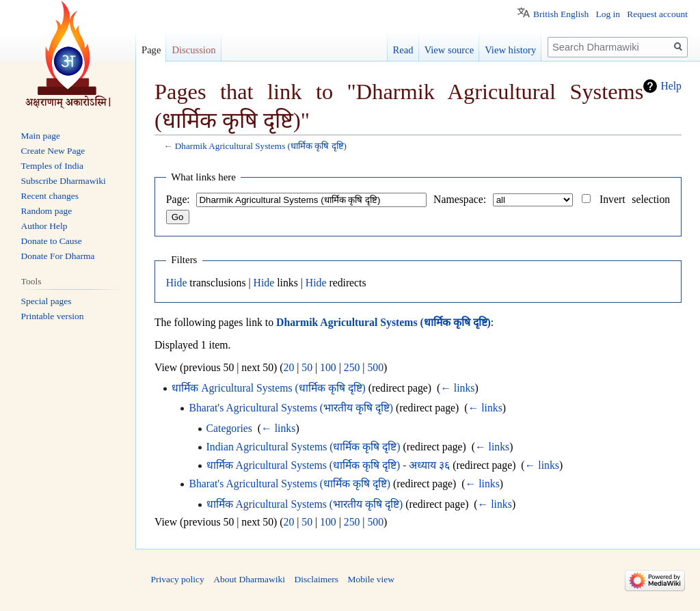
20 (289, 367)
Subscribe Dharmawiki (64, 181)
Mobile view (371, 579)
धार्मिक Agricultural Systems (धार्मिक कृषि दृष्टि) (269, 388)
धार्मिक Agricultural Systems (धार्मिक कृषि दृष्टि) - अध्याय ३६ (328, 465)
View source (449, 50)
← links (457, 388)
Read (403, 50)
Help (671, 86)
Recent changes (50, 196)
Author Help (44, 226)
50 (307, 367)
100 (328, 367)
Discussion (193, 50)
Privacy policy (178, 579)
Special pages (46, 301)
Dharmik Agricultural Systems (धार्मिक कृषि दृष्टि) (261, 146)
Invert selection (635, 199)
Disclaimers (316, 579)
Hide (177, 283)
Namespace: (460, 199)
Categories (229, 428)
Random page (47, 211)
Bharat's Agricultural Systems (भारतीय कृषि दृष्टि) (291, 408)
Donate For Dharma (58, 256)
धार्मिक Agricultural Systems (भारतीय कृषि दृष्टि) (305, 504)
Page (151, 50)
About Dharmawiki (249, 579)
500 (375, 367)
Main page (41, 136)
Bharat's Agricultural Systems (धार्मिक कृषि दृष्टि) (290, 484)
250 (352, 367)
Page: (178, 199)
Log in (608, 14)
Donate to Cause (52, 241)
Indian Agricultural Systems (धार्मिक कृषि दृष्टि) (304, 447)
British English (561, 14)
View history (510, 50)
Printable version (53, 316)
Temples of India (52, 166)
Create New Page (53, 151)
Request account (657, 14)
